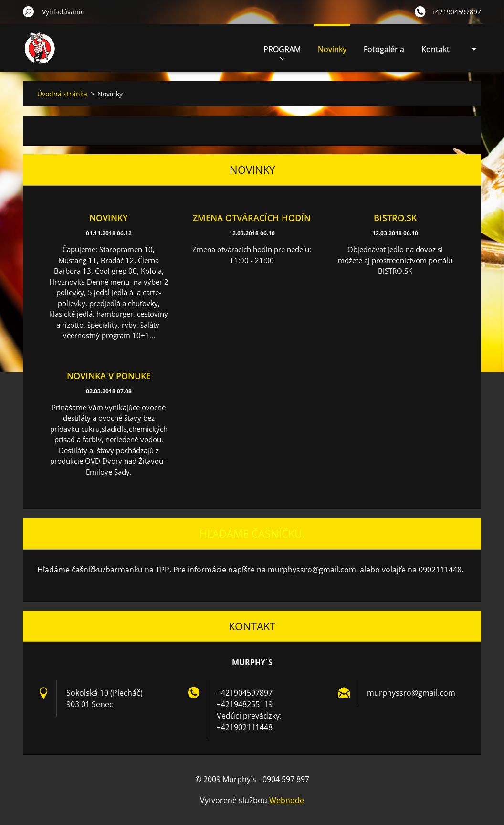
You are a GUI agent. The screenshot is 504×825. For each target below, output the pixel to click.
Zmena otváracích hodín (252, 218)
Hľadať (29, 11)
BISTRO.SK (395, 218)
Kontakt (436, 49)
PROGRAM (282, 52)
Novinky (332, 49)
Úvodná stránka (62, 94)
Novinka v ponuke (109, 376)
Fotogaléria (384, 49)
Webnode (287, 800)
